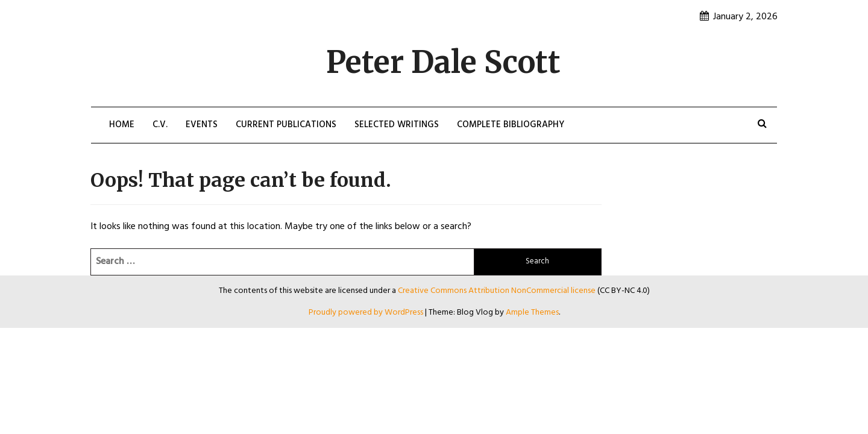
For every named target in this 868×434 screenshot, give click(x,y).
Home (122, 125)
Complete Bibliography (511, 125)
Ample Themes (532, 313)
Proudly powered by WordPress (367, 313)
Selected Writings (397, 125)
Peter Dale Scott (443, 62)
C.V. (160, 125)
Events (202, 125)
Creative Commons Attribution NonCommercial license (497, 291)
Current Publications (286, 125)
